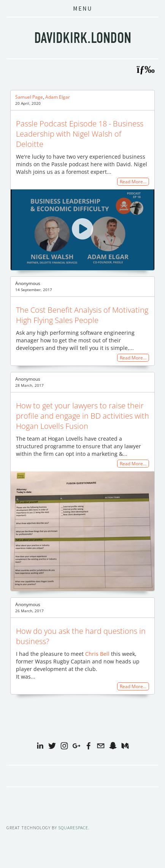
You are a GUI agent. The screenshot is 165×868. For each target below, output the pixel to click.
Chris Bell (97, 654)
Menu (82, 8)
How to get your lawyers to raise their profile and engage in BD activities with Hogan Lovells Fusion (82, 416)
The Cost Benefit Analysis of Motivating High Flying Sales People (82, 315)
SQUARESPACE (73, 828)
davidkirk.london (83, 38)
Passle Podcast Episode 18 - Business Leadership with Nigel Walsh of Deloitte (80, 134)
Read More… (133, 182)
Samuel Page (29, 97)
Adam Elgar (58, 97)
